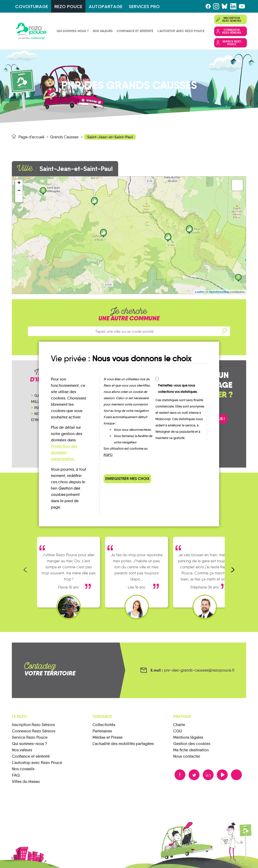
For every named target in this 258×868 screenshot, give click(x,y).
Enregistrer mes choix (127, 479)
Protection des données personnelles (64, 453)
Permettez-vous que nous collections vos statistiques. (178, 389)
